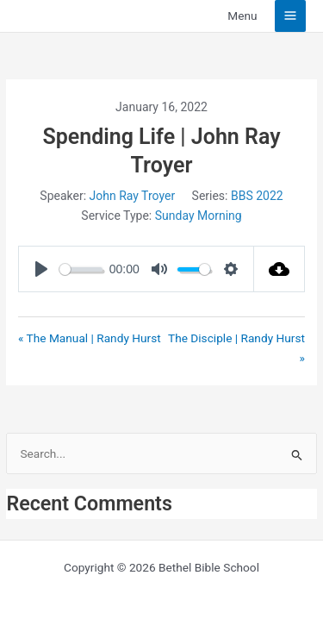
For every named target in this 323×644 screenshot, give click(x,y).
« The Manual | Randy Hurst (90, 338)
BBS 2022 (257, 196)
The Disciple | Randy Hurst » (236, 348)
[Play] (41, 269)
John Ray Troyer (133, 196)
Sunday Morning (199, 216)
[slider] (81, 269)
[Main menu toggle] (291, 16)
